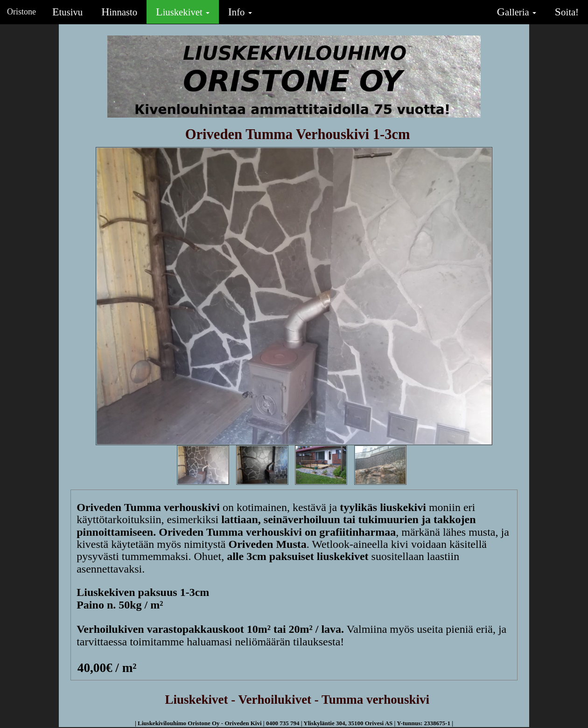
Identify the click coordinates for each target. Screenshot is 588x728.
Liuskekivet (183, 12)
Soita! (567, 12)
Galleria (517, 12)
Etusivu (67, 12)
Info (240, 12)
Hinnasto (119, 12)
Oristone (21, 12)
